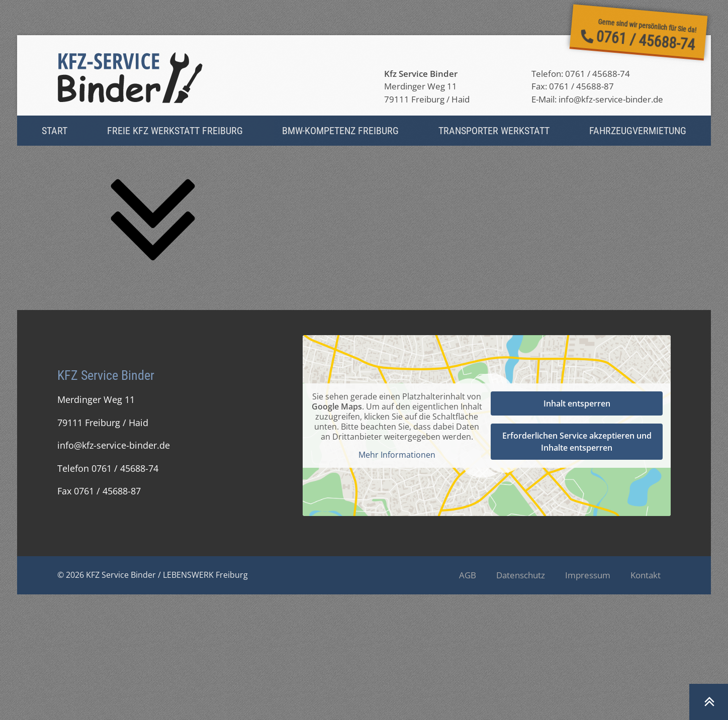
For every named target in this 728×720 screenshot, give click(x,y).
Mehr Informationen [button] (397, 455)
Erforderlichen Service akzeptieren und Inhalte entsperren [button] (577, 442)
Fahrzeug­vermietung (638, 131)
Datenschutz (521, 575)
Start (55, 131)
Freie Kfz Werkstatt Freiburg (175, 131)
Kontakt (646, 575)
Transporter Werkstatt (494, 131)
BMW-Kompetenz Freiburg (340, 131)
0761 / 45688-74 (598, 74)
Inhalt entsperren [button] (577, 403)
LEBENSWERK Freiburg (205, 575)
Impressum (588, 575)
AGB (468, 575)
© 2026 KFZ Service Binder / (110, 575)
